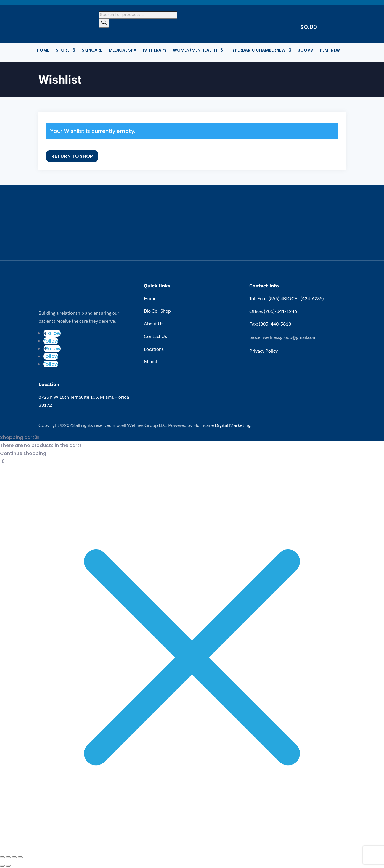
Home (43, 50)
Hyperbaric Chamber (257, 50)
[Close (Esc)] (20, 857)
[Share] (14, 857)
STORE (62, 50)
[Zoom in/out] (2, 857)
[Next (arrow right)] (8, 866)
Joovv (306, 50)
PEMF (330, 50)
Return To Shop (72, 156)
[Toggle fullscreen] (8, 857)
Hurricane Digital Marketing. (222, 425)
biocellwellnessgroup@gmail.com (283, 337)
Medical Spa (123, 50)
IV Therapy (155, 50)
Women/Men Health (195, 50)
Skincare (92, 50)
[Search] (104, 23)
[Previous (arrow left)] (2, 866)
